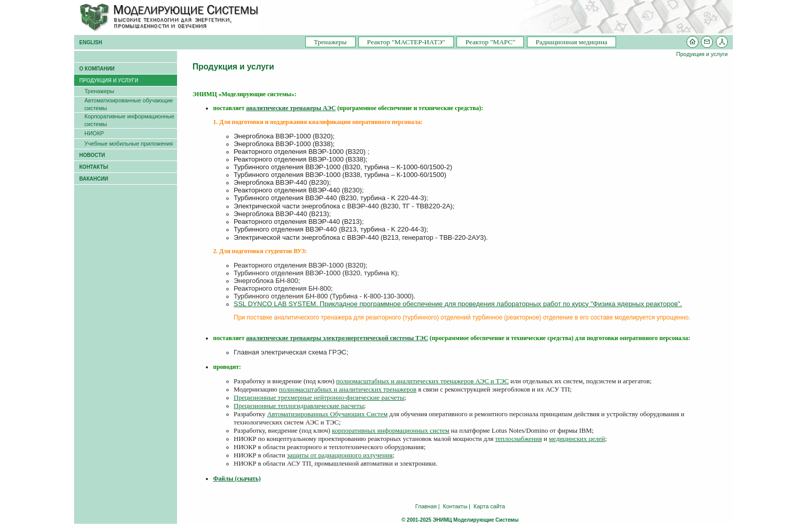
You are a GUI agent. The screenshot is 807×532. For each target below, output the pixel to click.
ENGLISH (91, 42)
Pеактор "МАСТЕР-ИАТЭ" (406, 42)
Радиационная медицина (572, 42)
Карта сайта (489, 506)
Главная (426, 506)
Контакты (455, 506)
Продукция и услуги (702, 54)
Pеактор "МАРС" (490, 42)
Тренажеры (330, 42)
